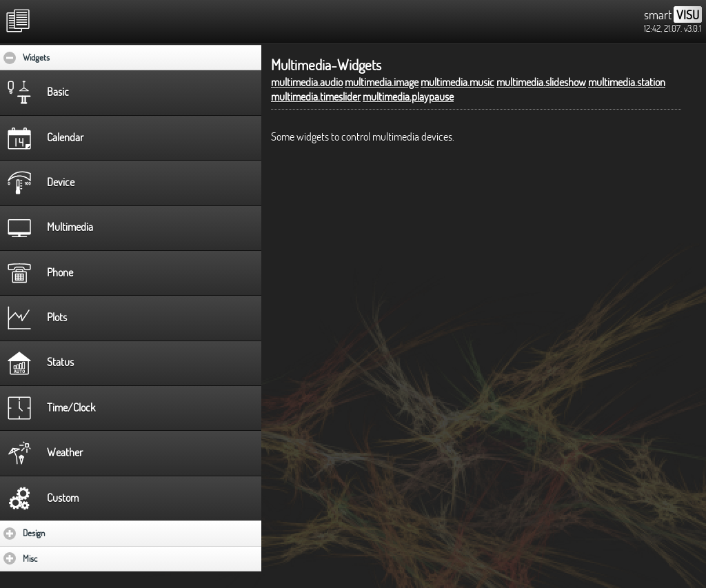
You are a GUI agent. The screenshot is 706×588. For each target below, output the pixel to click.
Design (74, 533)
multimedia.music (457, 82)
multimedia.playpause (408, 97)
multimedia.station (627, 82)
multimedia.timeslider (316, 97)
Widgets (78, 57)
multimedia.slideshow (541, 82)
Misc (70, 558)
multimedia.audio (307, 82)
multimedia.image (382, 82)
